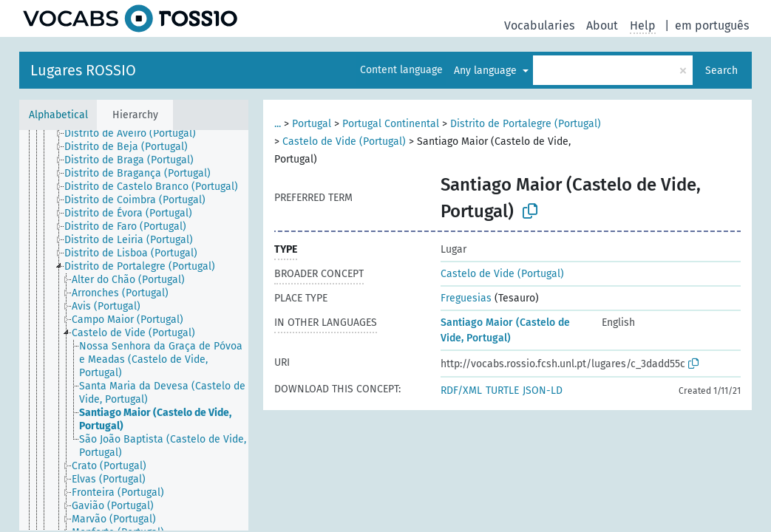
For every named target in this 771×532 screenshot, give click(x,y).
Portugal (312, 124)
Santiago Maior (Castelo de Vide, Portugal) (505, 330)
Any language (487, 71)
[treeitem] (136, 134)
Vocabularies (539, 25)
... (278, 124)
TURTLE (502, 391)
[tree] (134, 330)
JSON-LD (543, 391)
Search (721, 71)
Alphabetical (58, 115)
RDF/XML (461, 391)
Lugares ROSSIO (83, 70)
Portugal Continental (391, 124)
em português (712, 25)
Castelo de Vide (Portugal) (344, 141)
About (602, 25)
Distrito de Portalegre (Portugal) (526, 124)
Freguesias (466, 298)
